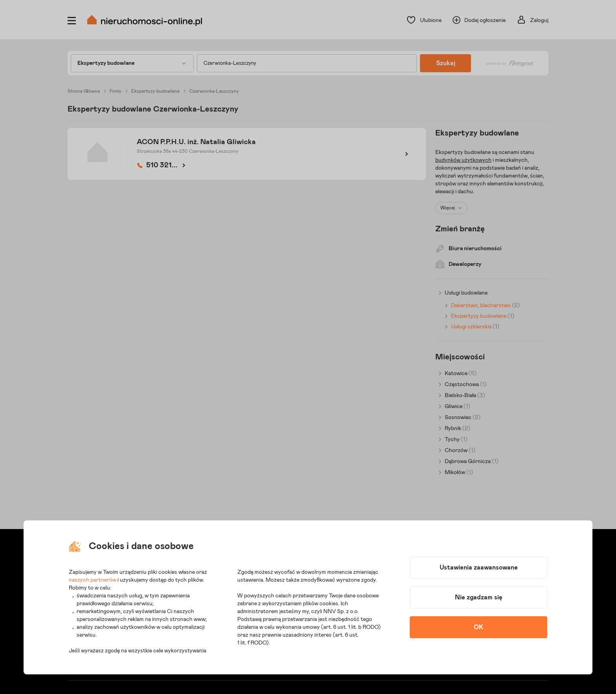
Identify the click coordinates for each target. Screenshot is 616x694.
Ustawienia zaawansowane (479, 568)
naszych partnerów (93, 580)
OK (478, 627)
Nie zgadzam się (479, 597)
